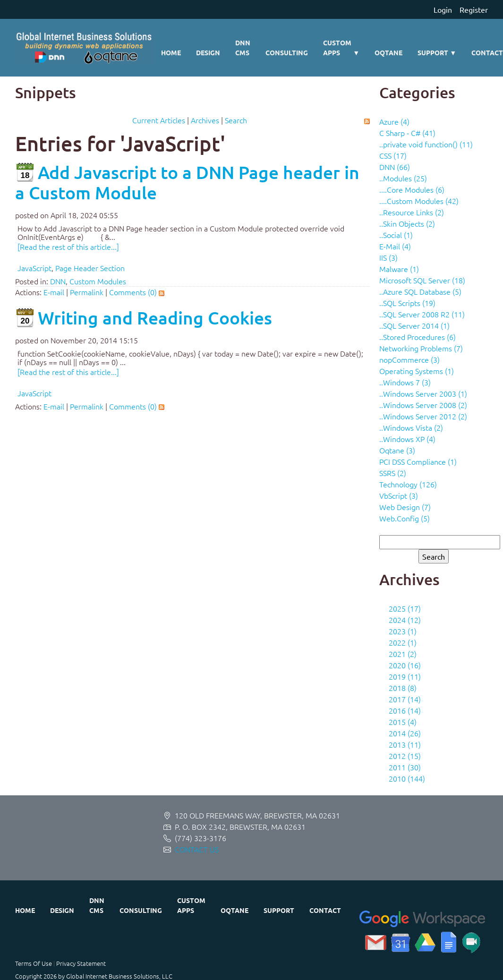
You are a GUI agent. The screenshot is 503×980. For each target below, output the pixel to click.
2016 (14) (405, 710)
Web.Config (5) (405, 518)
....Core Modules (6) (412, 189)
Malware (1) (399, 269)
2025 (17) (405, 608)
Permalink (87, 292)
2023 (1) (403, 631)
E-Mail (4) (395, 246)
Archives (205, 120)
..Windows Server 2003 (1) (423, 393)
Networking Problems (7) (421, 348)
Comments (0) (133, 292)
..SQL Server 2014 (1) (414, 325)
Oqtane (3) (397, 450)
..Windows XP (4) (407, 439)
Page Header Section (90, 268)
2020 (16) (405, 665)
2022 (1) (403, 642)
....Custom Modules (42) (419, 201)
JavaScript (34, 268)
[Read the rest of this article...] (68, 247)
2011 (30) (405, 767)
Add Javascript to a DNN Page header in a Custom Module (187, 182)
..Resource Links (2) (412, 212)
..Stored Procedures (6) (418, 337)
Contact (325, 910)
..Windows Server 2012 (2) (423, 416)
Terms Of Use (34, 963)
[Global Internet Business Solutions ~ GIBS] (84, 48)
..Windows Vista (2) (411, 427)
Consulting (287, 52)
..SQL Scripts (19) (407, 303)
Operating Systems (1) (417, 371)
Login (443, 9)
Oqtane (388, 52)
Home (171, 52)
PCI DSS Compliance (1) (418, 461)
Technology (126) (408, 484)
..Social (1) (396, 235)
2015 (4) (403, 722)
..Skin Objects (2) (407, 223)
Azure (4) (394, 121)
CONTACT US (197, 849)
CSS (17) (393, 155)
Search (236, 120)
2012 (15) (405, 756)
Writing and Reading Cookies (155, 318)
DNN (58, 281)
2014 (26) (405, 733)
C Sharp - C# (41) (407, 133)
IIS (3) (388, 257)
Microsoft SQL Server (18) (422, 280)
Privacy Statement (81, 963)
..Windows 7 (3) (405, 382)
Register (474, 9)
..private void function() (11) (426, 144)
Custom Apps (341, 48)
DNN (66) (395, 167)
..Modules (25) (403, 178)
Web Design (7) (405, 507)
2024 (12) (405, 620)
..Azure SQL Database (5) (420, 291)
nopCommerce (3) (409, 359)
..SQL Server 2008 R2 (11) (422, 314)
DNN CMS (243, 47)
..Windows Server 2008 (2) (423, 405)
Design (208, 52)
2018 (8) (403, 688)
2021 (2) (403, 654)
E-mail (54, 292)
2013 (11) (405, 744)
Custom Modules (98, 281)
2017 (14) (405, 699)
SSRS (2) (393, 473)
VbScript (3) (399, 495)
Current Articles (159, 120)
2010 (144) (407, 778)
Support (437, 53)
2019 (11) (405, 676)
